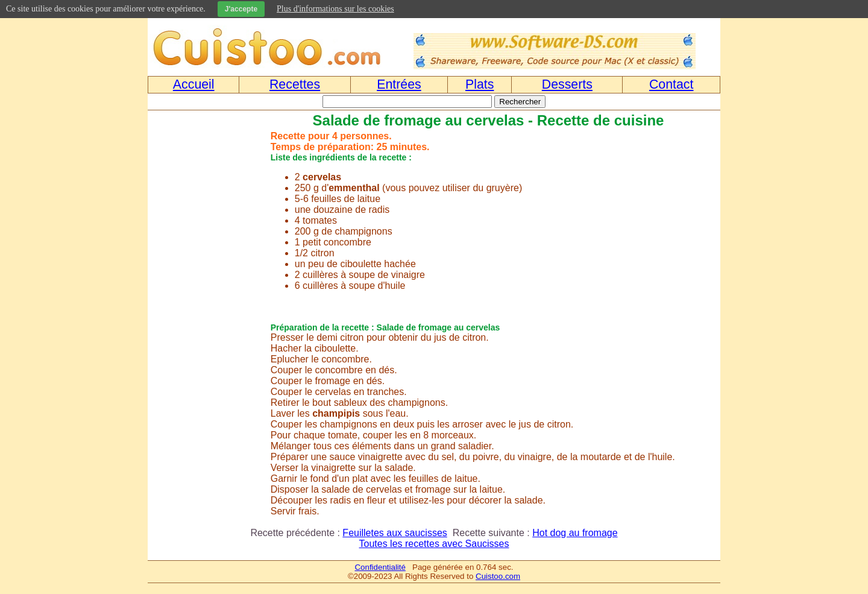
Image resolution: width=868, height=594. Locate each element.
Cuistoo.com (498, 576)
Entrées (399, 84)
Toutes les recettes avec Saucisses (434, 544)
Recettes (295, 84)
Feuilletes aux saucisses (395, 533)
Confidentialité (380, 567)
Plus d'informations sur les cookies (335, 9)
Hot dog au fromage (575, 533)
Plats (480, 84)
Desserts (567, 84)
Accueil (194, 84)
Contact (671, 84)
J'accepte (241, 9)
